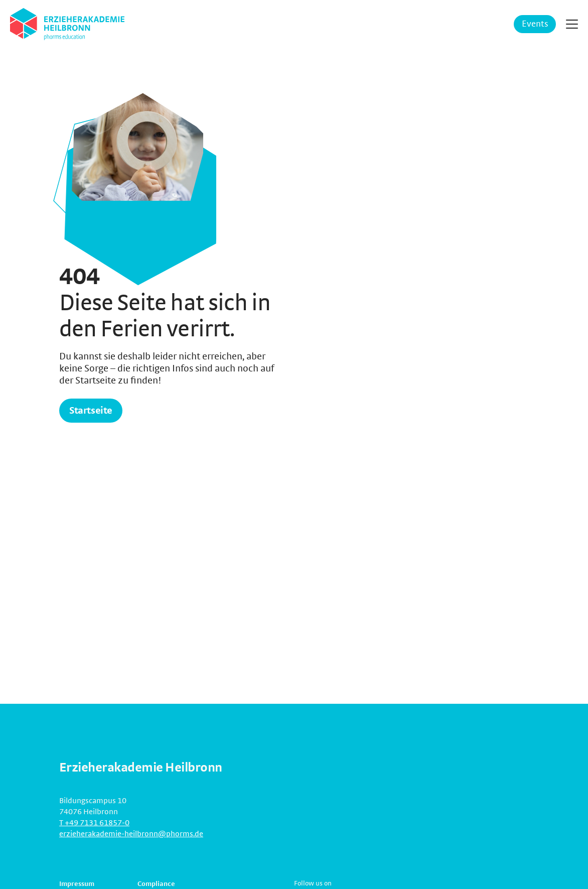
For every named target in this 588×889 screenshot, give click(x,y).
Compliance (156, 884)
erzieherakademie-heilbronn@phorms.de (131, 834)
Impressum (77, 884)
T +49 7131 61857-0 (94, 823)
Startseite (91, 411)
